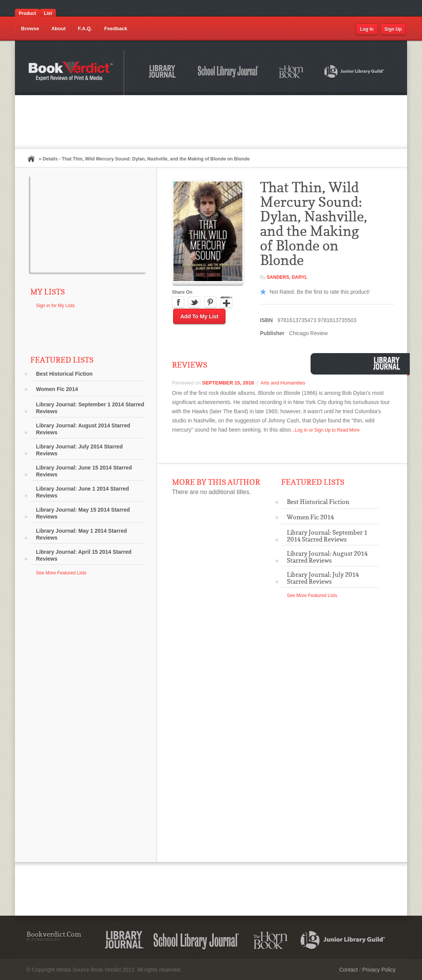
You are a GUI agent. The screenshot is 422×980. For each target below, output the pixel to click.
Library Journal (164, 73)
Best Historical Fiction (64, 374)
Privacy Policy (379, 970)
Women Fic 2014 (57, 389)
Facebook (178, 303)
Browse (30, 29)
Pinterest (210, 303)
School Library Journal (229, 73)
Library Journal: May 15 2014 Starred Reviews (83, 513)
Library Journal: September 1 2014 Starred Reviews (90, 408)
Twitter (194, 303)
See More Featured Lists (61, 573)
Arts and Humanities (283, 383)
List (48, 13)
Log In (367, 29)
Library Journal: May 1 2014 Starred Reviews (81, 534)
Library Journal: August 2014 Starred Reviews (83, 429)
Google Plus (226, 303)
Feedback (116, 29)
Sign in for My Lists (55, 306)
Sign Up (393, 29)
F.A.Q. (85, 29)
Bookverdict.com (71, 72)
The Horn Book (292, 72)
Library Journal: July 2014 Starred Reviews (79, 450)
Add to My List (199, 316)
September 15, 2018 (228, 383)
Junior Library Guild (355, 73)
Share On (182, 292)
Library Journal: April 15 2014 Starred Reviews (84, 555)
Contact (348, 970)
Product (27, 13)
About (59, 29)
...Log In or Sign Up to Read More (325, 430)
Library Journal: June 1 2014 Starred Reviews (83, 492)
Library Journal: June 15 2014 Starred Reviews (84, 471)
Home (31, 159)
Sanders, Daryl (287, 277)
